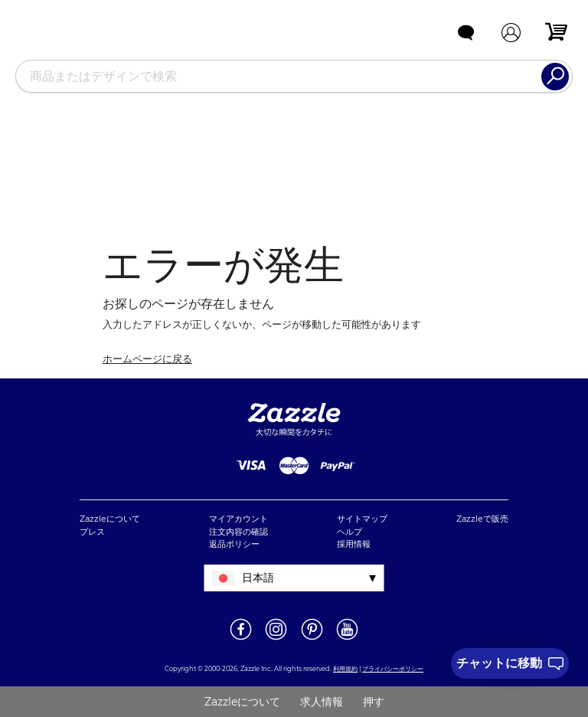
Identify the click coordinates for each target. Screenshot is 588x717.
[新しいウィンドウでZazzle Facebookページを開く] (241, 639)
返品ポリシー (234, 544)
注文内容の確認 (238, 532)
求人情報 (322, 702)
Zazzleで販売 (482, 519)
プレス (92, 532)
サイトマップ (362, 519)
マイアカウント (238, 519)
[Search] (555, 77)
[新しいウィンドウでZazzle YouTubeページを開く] (347, 639)
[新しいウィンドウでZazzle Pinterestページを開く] (312, 639)
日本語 (258, 578)
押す (374, 702)
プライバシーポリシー (393, 669)
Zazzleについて (110, 519)
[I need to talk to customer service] (510, 663)
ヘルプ (350, 532)
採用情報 (354, 544)
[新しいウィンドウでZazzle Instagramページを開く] (276, 639)
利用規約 (345, 669)
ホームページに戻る (147, 358)
